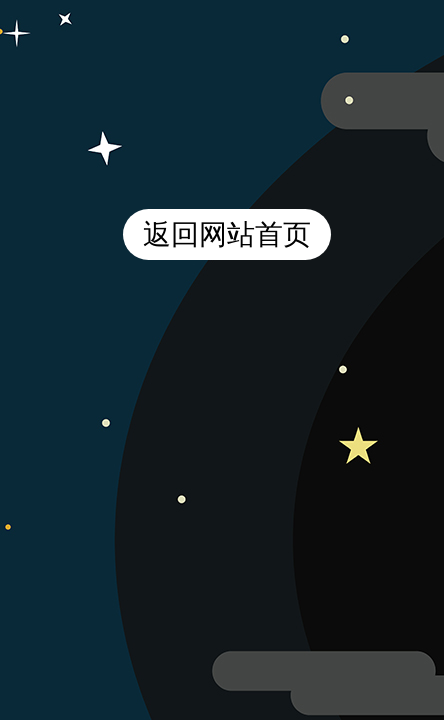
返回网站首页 (227, 234)
